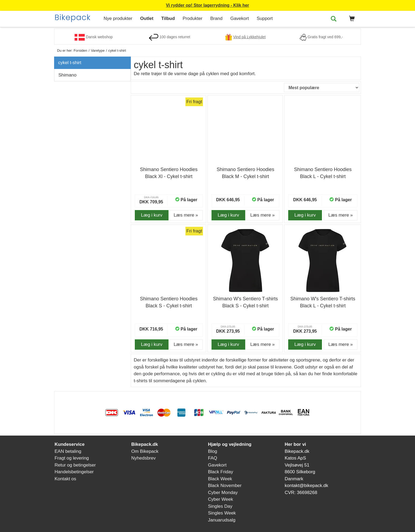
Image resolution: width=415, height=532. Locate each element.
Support (265, 18)
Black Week (220, 479)
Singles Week (222, 513)
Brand (216, 18)
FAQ (213, 458)
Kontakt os (65, 479)
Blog (213, 451)
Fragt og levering (72, 458)
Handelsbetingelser (74, 472)
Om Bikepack (145, 451)
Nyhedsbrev (144, 458)
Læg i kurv (152, 215)
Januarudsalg (222, 520)
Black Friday (221, 472)
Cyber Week (221, 499)
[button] (351, 19)
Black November (225, 486)
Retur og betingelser (75, 465)
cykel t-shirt (70, 63)
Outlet (147, 18)
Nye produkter (118, 18)
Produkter (193, 18)
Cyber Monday (223, 493)
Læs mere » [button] (186, 215)
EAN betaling (68, 451)
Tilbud (168, 18)
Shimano (67, 75)
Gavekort (240, 18)
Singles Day (220, 506)
